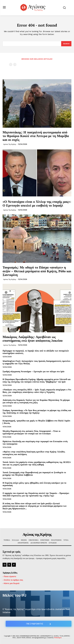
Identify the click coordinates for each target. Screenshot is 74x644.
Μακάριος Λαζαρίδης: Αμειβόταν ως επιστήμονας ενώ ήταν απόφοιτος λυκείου (33, 339)
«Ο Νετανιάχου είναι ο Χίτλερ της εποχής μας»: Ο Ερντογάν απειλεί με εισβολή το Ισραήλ (37, 203)
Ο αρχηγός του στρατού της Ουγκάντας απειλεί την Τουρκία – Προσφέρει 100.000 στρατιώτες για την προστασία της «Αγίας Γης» (36, 494)
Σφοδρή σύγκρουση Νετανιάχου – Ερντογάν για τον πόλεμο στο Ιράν (34, 371)
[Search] (66, 44)
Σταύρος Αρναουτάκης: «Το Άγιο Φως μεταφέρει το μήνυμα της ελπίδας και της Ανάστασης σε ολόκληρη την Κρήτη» (37, 412)
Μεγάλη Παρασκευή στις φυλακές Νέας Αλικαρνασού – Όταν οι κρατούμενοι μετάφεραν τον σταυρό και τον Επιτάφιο (31, 432)
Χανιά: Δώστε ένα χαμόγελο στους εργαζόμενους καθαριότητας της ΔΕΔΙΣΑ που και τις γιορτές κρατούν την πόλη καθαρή (37, 463)
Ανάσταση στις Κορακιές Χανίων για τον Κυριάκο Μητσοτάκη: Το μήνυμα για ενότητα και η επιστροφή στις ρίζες (36, 401)
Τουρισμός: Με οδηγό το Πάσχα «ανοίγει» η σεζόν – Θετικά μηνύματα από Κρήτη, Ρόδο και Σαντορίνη (37, 271)
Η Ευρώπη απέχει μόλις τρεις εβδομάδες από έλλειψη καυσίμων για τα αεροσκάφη (34, 484)
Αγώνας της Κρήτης (10, 144)
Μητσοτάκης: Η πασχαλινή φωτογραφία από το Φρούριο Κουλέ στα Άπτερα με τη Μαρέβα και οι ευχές (36, 136)
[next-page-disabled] (15, 64)
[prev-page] (11, 64)
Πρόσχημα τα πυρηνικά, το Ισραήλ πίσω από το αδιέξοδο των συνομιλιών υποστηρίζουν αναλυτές (36, 352)
